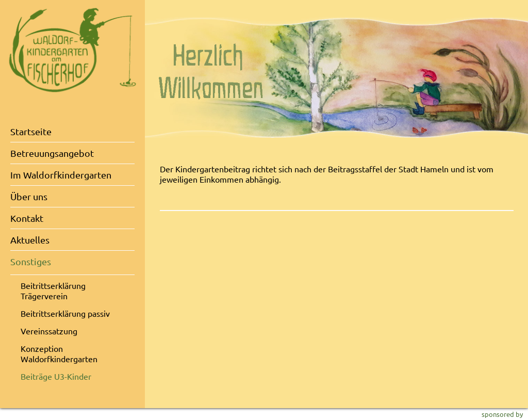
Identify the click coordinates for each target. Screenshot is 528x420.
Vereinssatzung (49, 331)
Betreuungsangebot (52, 153)
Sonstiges (31, 261)
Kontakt (27, 218)
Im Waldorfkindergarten (61, 175)
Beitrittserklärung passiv (65, 313)
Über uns (29, 196)
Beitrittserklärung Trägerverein (53, 290)
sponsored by (502, 414)
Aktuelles (30, 240)
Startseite (31, 131)
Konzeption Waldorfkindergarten (59, 353)
